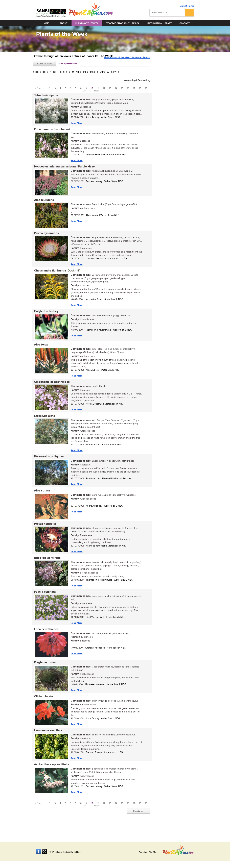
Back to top (138, 826)
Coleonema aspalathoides (51, 388)
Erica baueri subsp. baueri (51, 130)
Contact (185, 23)
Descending (144, 80)
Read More (75, 123)
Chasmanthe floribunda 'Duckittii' (56, 275)
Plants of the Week (87, 23)
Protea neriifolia (44, 533)
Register (190, 6)
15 (122, 88)
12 (104, 88)
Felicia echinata (44, 603)
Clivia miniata (42, 709)
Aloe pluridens (43, 202)
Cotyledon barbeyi (45, 316)
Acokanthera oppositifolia (50, 779)
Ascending (130, 80)
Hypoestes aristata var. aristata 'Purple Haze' (63, 168)
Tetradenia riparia (45, 95)
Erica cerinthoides (45, 641)
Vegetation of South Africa (123, 23)
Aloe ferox (40, 350)
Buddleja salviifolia (46, 568)
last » (97, 91)
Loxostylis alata (43, 423)
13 (110, 88)
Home (46, 23)
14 (116, 88)
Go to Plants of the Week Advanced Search (127, 63)
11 (98, 88)
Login (182, 6)
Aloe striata (41, 499)
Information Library (159, 23)
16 (128, 88)
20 (84, 91)
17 (134, 88)
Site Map (153, 852)
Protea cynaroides (45, 236)
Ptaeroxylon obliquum (48, 464)
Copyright (143, 852)
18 (140, 88)
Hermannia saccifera (47, 744)
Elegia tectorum (43, 675)
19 (146, 88)
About (64, 23)
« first (38, 88)
